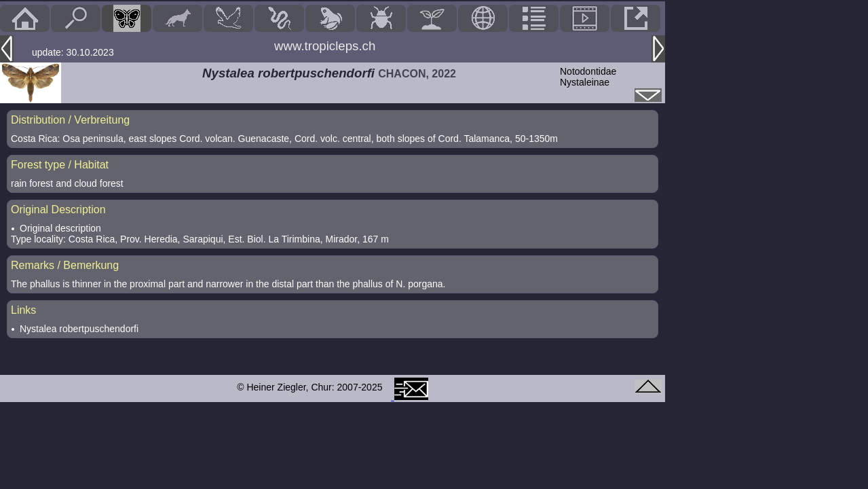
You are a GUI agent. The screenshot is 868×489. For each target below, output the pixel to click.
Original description (60, 228)
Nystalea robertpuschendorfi (79, 329)
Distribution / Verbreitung (70, 120)
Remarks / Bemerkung (65, 265)
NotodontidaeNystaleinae (588, 77)
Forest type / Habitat (60, 165)
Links (23, 310)
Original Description (58, 210)
